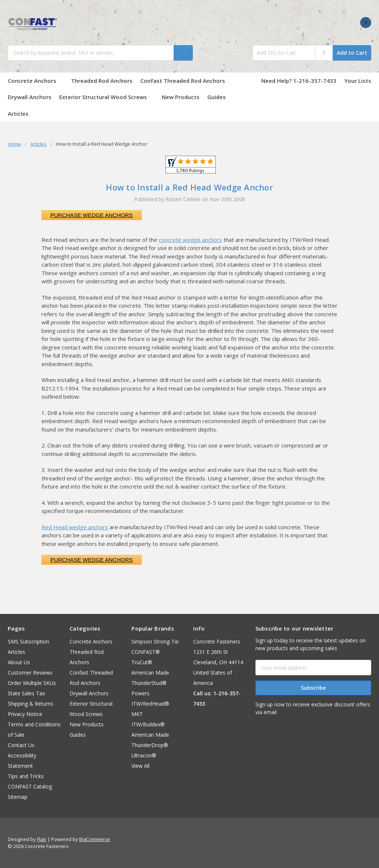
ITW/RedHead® (150, 704)
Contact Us (21, 745)
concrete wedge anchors (190, 240)
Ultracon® (144, 755)
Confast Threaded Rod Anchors (186, 81)
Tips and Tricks (26, 776)
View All (140, 766)
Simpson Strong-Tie (155, 641)
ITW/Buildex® (148, 724)
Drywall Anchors (30, 97)
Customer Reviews (30, 673)
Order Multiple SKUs (32, 683)
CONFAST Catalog (30, 786)
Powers (140, 693)
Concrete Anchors (36, 81)
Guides (220, 97)
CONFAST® (146, 652)
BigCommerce (95, 839)
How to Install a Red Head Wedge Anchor (189, 187)
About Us (19, 662)
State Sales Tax (26, 693)
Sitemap (18, 797)
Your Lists (358, 81)
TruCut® (142, 662)
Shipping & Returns (31, 704)
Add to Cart (352, 53)
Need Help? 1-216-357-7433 (299, 81)
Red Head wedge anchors (75, 527)
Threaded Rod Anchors (102, 81)
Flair (42, 839)
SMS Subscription (28, 641)
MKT (137, 714)
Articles (18, 114)
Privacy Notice (25, 714)
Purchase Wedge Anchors (92, 215)
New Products (181, 97)
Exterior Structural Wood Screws (107, 97)
